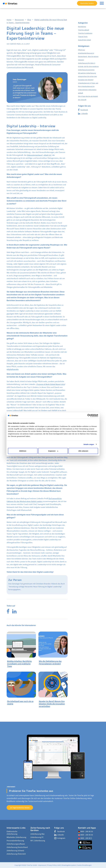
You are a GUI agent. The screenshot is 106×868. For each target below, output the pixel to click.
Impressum (42, 865)
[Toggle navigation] (102, 3)
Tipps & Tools (83, 37)
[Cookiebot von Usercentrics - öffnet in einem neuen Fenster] (89, 415)
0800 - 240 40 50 (85, 831)
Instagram (60, 838)
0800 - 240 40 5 (85, 838)
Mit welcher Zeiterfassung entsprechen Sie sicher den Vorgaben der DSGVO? (87, 76)
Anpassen (53, 451)
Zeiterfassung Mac (38, 834)
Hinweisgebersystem (69, 865)
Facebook (83, 110)
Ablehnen (23, 451)
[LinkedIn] (14, 613)
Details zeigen (89, 444)
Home (9, 20)
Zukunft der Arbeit (84, 40)
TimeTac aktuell (84, 30)
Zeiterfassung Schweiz (15, 851)
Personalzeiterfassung (15, 841)
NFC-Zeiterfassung (38, 841)
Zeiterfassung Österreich (16, 854)
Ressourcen (19, 20)
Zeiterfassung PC (37, 837)
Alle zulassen (83, 451)
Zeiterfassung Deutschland (17, 847)
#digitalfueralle (13, 369)
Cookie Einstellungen (84, 865)
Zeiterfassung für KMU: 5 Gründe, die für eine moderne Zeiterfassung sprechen (88, 66)
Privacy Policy (52, 865)
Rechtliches (82, 27)
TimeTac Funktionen (85, 33)
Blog (29, 20)
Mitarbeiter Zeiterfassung (16, 837)
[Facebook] (8, 613)
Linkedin (83, 113)
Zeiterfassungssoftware (16, 844)
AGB (59, 865)
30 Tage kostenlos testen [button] (20, 808)
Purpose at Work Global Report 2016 (51, 384)
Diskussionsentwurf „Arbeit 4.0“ (39, 155)
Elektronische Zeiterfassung (12, 833)
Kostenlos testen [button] (87, 3)
